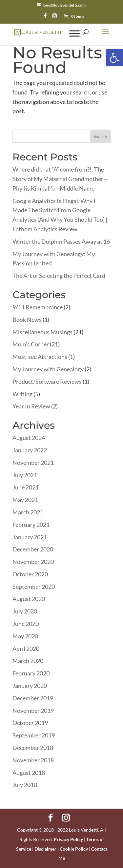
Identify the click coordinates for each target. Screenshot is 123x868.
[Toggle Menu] (74, 33)
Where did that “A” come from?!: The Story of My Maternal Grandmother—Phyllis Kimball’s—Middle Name (60, 179)
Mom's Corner (31, 344)
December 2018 (33, 748)
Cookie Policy (74, 849)
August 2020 (29, 599)
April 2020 (26, 649)
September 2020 (34, 587)
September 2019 (34, 735)
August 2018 (29, 773)
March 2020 (28, 661)
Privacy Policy (68, 839)
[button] (114, 58)
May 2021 (25, 500)
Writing (22, 394)
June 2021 (26, 487)
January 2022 (30, 450)
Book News (27, 320)
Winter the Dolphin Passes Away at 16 (61, 241)
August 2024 (29, 438)
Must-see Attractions (40, 357)
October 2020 (30, 574)
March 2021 (28, 512)
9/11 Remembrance (38, 307)
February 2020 (31, 673)
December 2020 (33, 549)
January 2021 (30, 537)
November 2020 (33, 562)
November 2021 (33, 463)
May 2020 (25, 636)
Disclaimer (45, 849)
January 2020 (30, 686)
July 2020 (25, 611)
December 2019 (33, 698)
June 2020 (26, 624)
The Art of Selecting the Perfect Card (59, 276)
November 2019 (33, 711)
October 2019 (30, 723)
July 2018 (25, 785)
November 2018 (33, 760)
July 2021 (25, 475)
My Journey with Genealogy (48, 369)
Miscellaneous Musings (42, 332)
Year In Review (31, 406)
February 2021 (31, 525)
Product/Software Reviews (47, 382)
